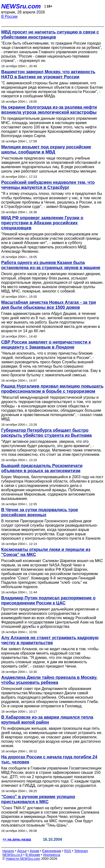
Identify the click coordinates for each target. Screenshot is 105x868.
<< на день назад (17, 839)
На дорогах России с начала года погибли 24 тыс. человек (49, 759)
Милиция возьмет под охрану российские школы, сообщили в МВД (46, 149)
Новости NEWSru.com (23, 859)
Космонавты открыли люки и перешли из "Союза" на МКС (46, 552)
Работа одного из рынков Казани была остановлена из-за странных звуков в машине (51, 265)
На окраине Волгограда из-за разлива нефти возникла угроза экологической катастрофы (49, 110)
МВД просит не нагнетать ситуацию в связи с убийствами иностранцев (50, 35)
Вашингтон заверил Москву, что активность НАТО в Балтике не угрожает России (48, 74)
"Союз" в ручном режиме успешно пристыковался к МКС (38, 799)
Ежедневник (52, 851)
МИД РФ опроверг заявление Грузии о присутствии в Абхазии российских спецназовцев (42, 223)
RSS (68, 851)
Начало (8, 851)
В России (9, 17)
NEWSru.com (21, 6)
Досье (22, 851)
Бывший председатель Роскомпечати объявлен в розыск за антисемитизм (42, 468)
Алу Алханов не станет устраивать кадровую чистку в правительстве (50, 640)
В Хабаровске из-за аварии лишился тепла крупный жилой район (47, 720)
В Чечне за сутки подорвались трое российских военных (40, 512)
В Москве (33, 855)
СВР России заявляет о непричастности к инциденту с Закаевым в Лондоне (46, 345)
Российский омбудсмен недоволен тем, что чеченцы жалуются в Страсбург (48, 185)
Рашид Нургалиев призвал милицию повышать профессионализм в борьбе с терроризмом (52, 389)
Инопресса (52, 855)
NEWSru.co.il (12, 855)
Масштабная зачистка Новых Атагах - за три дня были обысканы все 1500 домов (49, 305)
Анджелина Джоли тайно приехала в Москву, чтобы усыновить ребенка (49, 680)
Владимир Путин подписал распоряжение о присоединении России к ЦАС (48, 600)
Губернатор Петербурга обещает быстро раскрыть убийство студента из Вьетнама (46, 433)
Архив (34, 851)
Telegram (81, 851)
